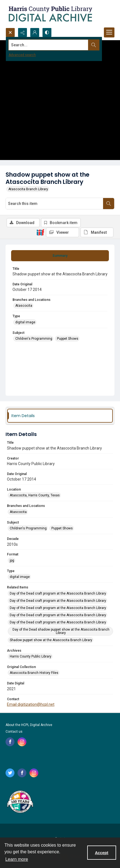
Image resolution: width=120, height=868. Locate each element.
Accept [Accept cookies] (102, 853)
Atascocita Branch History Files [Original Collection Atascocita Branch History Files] (34, 673)
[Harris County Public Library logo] (20, 802)
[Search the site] (48, 45)
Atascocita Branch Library (28, 189)
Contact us (14, 732)
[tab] (60, 256)
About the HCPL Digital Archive (29, 725)
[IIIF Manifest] (97, 232)
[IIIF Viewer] (62, 232)
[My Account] (35, 32)
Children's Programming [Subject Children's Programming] (34, 339)
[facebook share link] (10, 742)
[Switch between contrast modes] (47, 32)
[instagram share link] (22, 742)
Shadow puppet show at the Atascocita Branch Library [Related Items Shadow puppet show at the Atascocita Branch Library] (51, 640)
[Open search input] (10, 32)
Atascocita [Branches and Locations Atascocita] (24, 306)
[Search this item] (54, 204)
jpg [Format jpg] (12, 560)
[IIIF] (40, 232)
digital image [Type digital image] (25, 322)
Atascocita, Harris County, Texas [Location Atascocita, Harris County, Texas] (35, 495)
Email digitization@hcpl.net (31, 704)
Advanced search (22, 55)
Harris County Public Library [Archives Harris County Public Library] (31, 656)
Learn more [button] (17, 859)
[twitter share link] (10, 773)
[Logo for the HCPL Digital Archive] (50, 14)
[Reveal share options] (22, 32)
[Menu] (109, 32)
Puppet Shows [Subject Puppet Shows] (68, 339)
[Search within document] (109, 204)
